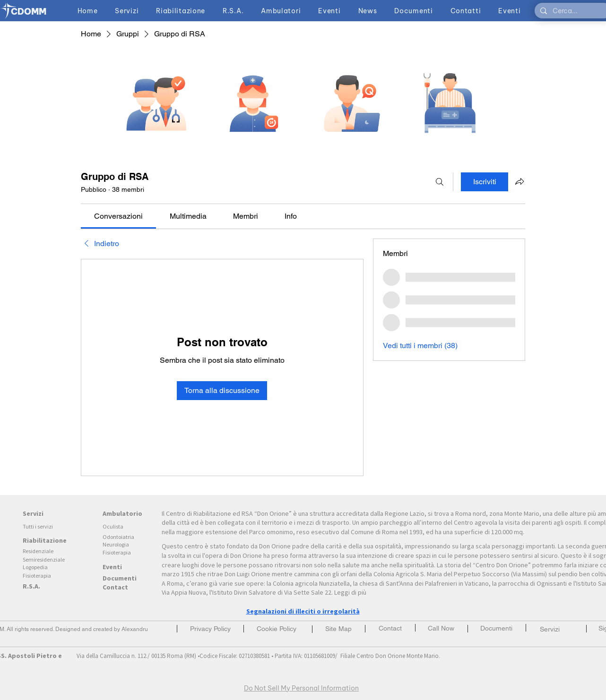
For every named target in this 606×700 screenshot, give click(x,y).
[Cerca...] (572, 11)
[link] (118, 216)
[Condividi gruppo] (519, 181)
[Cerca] (440, 182)
